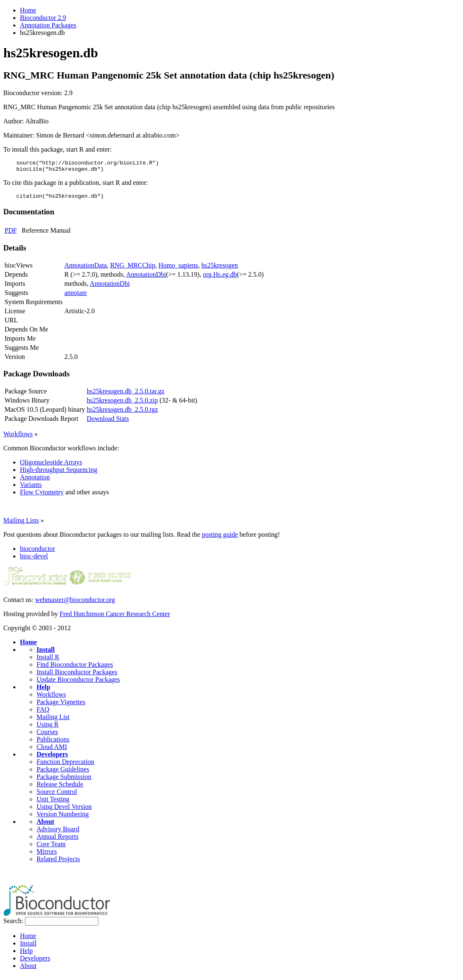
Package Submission (64, 780)
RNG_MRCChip (132, 269)
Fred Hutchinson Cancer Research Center (115, 618)
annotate (76, 296)
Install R (48, 661)
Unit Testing (53, 803)
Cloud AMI (52, 750)
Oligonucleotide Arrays (51, 466)
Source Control (57, 795)
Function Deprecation (65, 765)
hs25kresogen (220, 269)
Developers (52, 758)
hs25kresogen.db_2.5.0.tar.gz (126, 395)
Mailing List (53, 721)
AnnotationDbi (146, 278)
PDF (11, 234)
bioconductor (37, 552)
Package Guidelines (63, 773)
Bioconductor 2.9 (43, 18)
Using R (48, 728)
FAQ (43, 713)
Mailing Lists (21, 524)
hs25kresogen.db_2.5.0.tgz (122, 413)
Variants (31, 488)
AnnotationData (86, 269)
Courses (47, 736)
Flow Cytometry (42, 496)
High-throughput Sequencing (59, 473)
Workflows (18, 438)
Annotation (35, 481)
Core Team (51, 848)
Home (28, 10)
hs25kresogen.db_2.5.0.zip (122, 404)
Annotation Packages (48, 25)
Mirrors (47, 855)
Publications (53, 743)
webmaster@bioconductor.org (75, 603)
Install (46, 653)
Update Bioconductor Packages (78, 683)
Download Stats (108, 422)
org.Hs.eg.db (220, 278)
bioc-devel (34, 560)
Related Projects (58, 863)
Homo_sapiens (178, 269)
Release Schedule (60, 788)
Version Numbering (63, 818)
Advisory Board (58, 833)
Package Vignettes (61, 706)
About (45, 825)
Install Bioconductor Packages (77, 676)
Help (43, 691)
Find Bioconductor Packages (75, 668)
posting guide (220, 538)
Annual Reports (58, 840)
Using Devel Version (64, 810)
